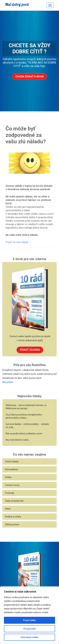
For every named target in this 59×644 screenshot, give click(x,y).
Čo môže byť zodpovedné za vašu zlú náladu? (26, 135)
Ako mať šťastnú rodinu (17, 440)
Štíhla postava (12, 524)
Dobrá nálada (12, 462)
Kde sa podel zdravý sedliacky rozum (24, 434)
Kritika (8, 477)
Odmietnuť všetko (30, 637)
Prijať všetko (29, 620)
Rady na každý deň (14, 501)
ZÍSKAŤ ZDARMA (30, 350)
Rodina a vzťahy (13, 517)
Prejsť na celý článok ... (18, 242)
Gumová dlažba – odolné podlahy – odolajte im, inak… (27, 426)
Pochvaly (10, 493)
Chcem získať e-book (29, 77)
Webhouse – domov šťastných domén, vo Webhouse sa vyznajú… (26, 407)
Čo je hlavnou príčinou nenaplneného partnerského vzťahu (24, 416)
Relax (8, 509)
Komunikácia (12, 469)
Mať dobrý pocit (17, 4)
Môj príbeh (8, 382)
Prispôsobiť (30, 629)
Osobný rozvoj (12, 485)
